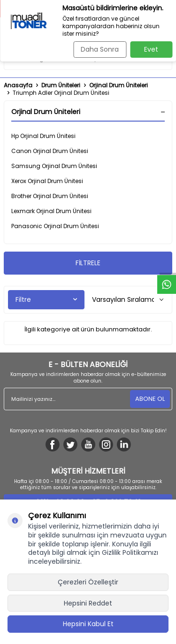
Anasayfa (18, 85)
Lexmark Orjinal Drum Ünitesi (51, 211)
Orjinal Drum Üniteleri (119, 85)
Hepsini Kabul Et (88, 624)
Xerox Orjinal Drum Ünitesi (47, 181)
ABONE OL (150, 399)
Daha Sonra (100, 49)
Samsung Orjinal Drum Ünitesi (54, 166)
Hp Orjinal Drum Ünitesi (43, 136)
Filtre (46, 299)
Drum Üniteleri (61, 85)
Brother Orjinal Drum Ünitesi (50, 196)
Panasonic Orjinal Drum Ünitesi (55, 226)
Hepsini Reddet (88, 603)
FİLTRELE (88, 263)
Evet (151, 49)
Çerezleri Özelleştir (88, 582)
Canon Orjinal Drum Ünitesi (50, 151)
